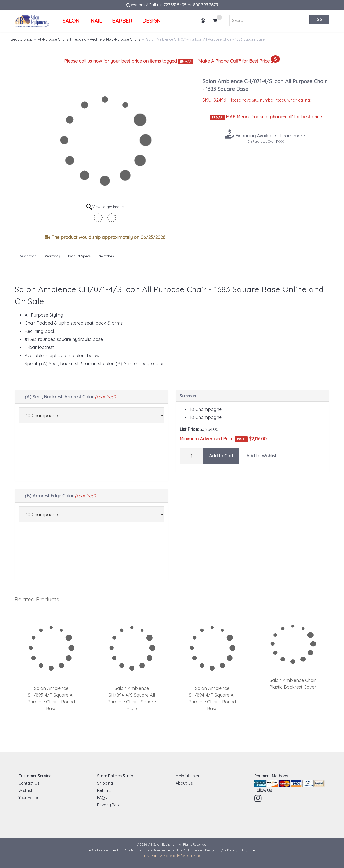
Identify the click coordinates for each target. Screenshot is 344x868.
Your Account (31, 798)
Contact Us (29, 783)
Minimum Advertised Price (214, 439)
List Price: (189, 429)
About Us (184, 783)
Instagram (258, 798)
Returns (104, 790)
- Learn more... (271, 136)
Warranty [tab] (52, 256)
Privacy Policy (110, 805)
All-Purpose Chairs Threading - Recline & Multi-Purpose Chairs (89, 39)
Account (204, 23)
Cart (217, 21)
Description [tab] (28, 256)
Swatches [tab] (106, 256)
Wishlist (25, 790)
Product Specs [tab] (79, 256)
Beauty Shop (22, 39)
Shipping (105, 783)
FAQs (102, 798)
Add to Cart (221, 456)
